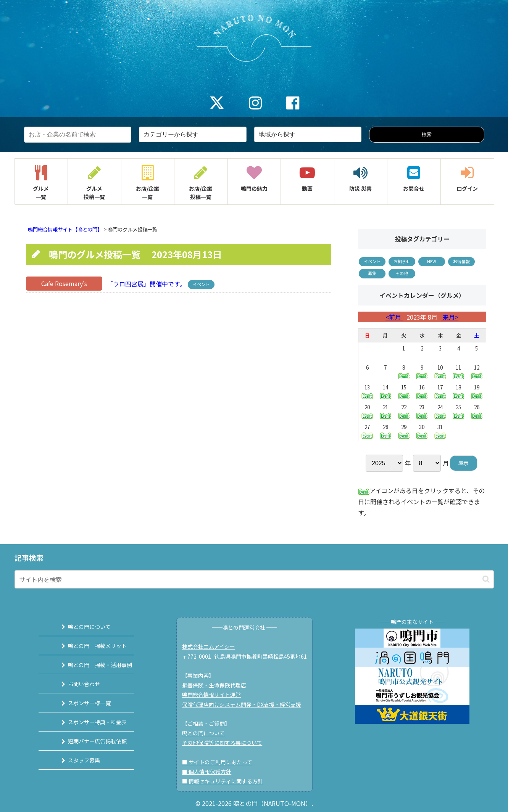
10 (440, 371)
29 (404, 431)
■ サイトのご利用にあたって (221, 762)
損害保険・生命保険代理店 (218, 685)
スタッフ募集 (76, 760)
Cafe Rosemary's (64, 283)
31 (440, 431)
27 (367, 431)
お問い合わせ (76, 684)
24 (440, 411)
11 (458, 371)
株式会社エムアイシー (212, 646)
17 (440, 391)
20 (367, 411)
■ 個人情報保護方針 (210, 772)
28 (385, 431)
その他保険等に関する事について (226, 743)
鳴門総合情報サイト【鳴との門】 (65, 229)
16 (422, 391)
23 (422, 411)
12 (477, 371)
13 (367, 391)
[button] (486, 579)
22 (404, 411)
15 (404, 391)
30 (422, 431)
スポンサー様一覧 (81, 703)
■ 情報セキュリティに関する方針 (226, 781)
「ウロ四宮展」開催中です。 (145, 283)
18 (458, 391)
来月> (450, 317)
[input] (254, 579)
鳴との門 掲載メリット (89, 646)
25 (458, 411)
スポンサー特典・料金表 (89, 722)
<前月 (394, 317)
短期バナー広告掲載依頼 (89, 741)
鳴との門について (81, 627)
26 (477, 411)
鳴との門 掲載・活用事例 (92, 665)
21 (385, 411)
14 (385, 391)
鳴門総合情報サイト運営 (215, 695)
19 (477, 391)
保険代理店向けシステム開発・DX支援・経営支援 (245, 704)
